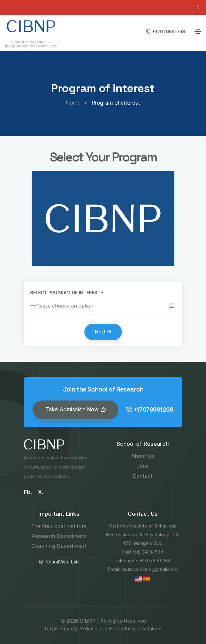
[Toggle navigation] (198, 32)
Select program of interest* (67, 293)
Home (73, 103)
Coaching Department (59, 546)
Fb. (28, 492)
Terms (51, 629)
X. (41, 492)
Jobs (143, 466)
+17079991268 (166, 31)
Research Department (59, 536)
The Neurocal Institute (59, 526)
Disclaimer (150, 629)
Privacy (69, 629)
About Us (143, 456)
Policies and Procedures (108, 629)
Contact (143, 476)
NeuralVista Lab (59, 562)
